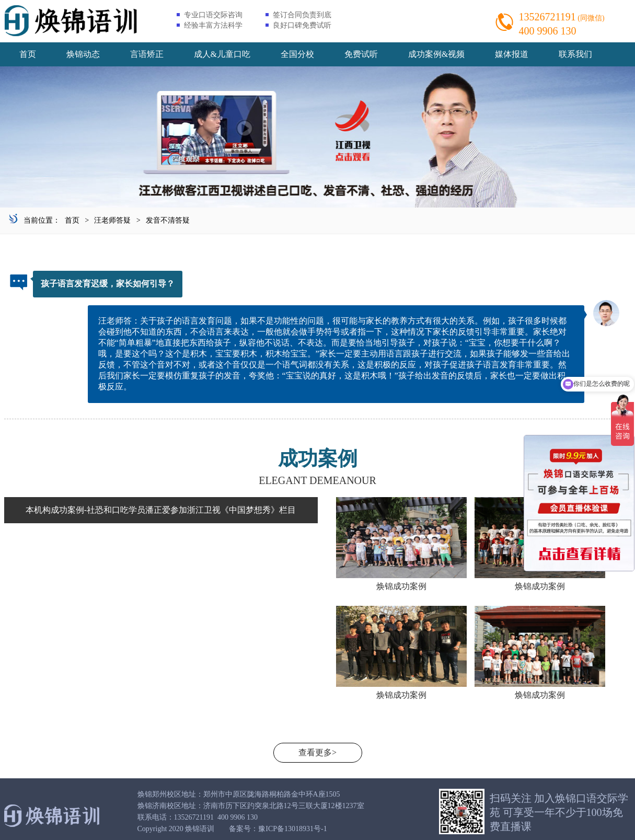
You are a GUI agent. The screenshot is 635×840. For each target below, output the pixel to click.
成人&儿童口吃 (222, 54)
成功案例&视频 (436, 54)
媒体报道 (512, 54)
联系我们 (575, 54)
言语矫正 (147, 54)
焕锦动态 (83, 54)
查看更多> (317, 752)
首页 (28, 54)
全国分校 (297, 54)
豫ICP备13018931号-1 (292, 829)
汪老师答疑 (112, 220)
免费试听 (361, 54)
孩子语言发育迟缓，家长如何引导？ (108, 284)
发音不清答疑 (168, 220)
